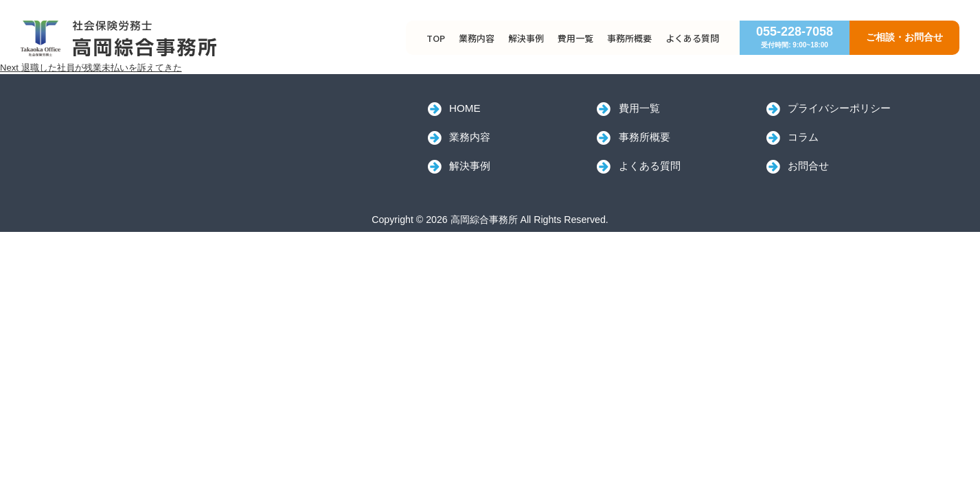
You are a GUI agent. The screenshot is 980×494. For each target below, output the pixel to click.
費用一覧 (576, 38)
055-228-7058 (795, 37)
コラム (803, 137)
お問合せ (808, 166)
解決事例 (526, 38)
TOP (436, 38)
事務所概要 (629, 38)
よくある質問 (692, 38)
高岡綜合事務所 (140, 126)
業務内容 (477, 38)
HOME (465, 108)
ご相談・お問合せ (904, 37)
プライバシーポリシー (839, 108)
